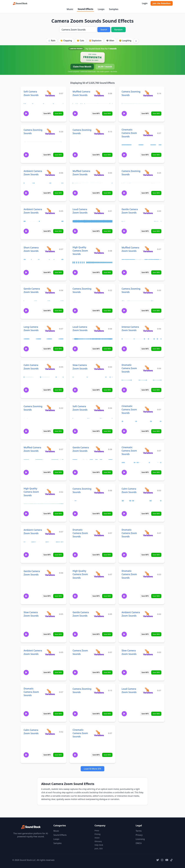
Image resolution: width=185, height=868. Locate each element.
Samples (114, 9)
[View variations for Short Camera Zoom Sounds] (50, 249)
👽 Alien (110, 41)
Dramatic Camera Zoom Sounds (129, 368)
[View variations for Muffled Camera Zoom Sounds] (99, 93)
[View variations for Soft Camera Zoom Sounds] (50, 93)
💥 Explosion (95, 41)
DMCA (139, 843)
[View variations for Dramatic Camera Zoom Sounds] (148, 368)
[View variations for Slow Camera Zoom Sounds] (99, 367)
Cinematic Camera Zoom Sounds (129, 133)
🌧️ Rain (52, 41)
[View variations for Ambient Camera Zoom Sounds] (50, 173)
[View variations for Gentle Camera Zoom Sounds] (148, 211)
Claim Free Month (82, 67)
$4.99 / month (105, 67)
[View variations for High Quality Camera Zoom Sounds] (99, 251)
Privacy (139, 835)
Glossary (98, 841)
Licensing (140, 839)
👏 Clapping (66, 41)
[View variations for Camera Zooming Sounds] (148, 93)
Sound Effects (85, 9)
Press (97, 831)
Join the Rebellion (162, 3)
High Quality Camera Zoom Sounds (80, 251)
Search (104, 30)
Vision (97, 838)
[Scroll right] (136, 41)
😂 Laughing (125, 41)
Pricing (97, 834)
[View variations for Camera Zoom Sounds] (99, 652)
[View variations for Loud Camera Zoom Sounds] (99, 211)
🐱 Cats (80, 41)
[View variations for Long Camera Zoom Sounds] (50, 329)
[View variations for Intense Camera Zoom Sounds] (148, 329)
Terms (139, 831)
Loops (101, 9)
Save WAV (58, 113)
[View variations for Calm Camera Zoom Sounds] (50, 367)
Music (70, 9)
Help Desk (99, 845)
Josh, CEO (99, 849)
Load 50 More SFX (92, 769)
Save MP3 (47, 113)
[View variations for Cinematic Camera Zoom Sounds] (148, 133)
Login (145, 3)
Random (118, 30)
